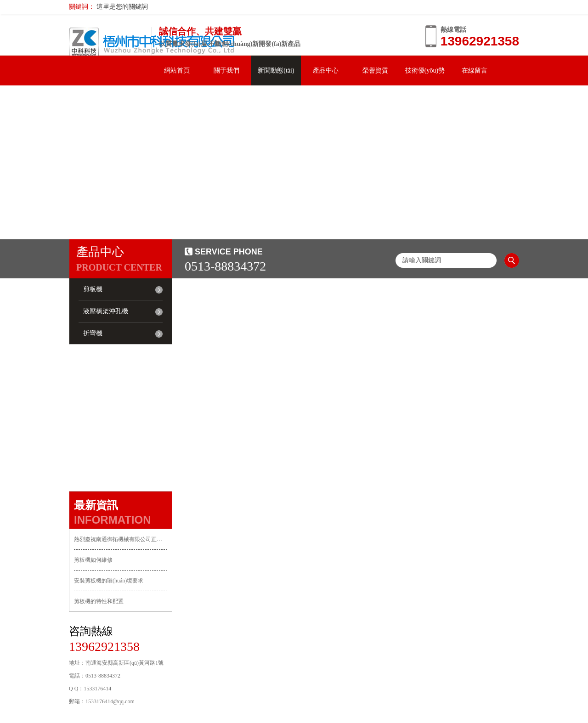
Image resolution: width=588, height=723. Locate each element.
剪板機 (93, 289)
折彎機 (93, 333)
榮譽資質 (375, 71)
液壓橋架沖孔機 (106, 311)
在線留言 (475, 71)
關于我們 (226, 71)
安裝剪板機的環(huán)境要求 (109, 581)
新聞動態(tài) (276, 71)
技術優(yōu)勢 (425, 71)
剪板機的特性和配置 (99, 601)
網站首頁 (177, 71)
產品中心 (326, 71)
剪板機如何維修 (93, 560)
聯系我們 (94, 100)
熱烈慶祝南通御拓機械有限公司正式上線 (121, 539)
